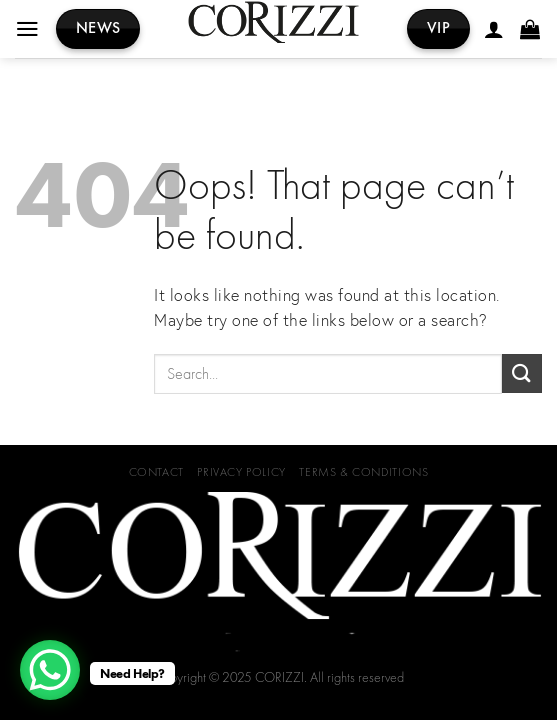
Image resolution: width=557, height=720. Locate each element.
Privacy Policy (241, 472)
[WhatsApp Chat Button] (50, 670)
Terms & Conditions (363, 472)
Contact (156, 472)
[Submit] (522, 373)
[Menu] (28, 29)
